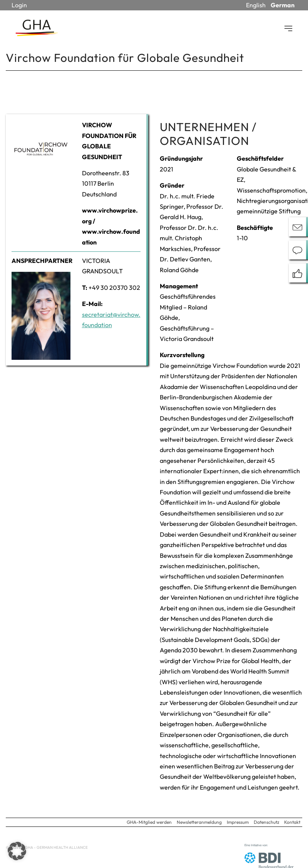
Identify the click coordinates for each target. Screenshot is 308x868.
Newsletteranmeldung (199, 822)
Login (19, 5)
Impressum (238, 822)
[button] (17, 851)
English (256, 5)
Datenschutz (266, 822)
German (283, 5)
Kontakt (292, 822)
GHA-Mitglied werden (149, 822)
